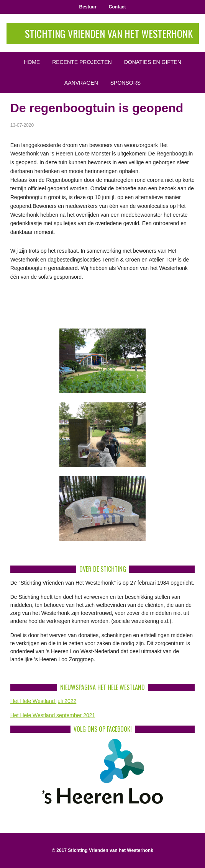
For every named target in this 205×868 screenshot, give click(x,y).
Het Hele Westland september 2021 (53, 715)
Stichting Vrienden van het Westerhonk (109, 34)
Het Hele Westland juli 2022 (43, 701)
